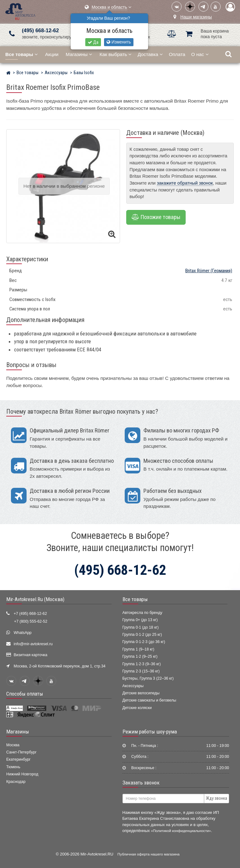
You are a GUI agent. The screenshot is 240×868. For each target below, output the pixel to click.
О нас (200, 54)
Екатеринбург (18, 759)
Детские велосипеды (141, 693)
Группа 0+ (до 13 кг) (140, 620)
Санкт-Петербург (21, 752)
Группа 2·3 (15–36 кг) (141, 671)
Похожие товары (156, 217)
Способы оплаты (25, 694)
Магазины (79, 54)
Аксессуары (133, 686)
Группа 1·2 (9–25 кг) (140, 656)
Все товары (135, 599)
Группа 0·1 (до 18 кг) (141, 627)
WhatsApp (23, 633)
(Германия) (209, 271)
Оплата (177, 54)
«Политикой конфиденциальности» (181, 831)
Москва (13, 745)
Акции (52, 54)
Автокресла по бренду (142, 613)
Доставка (150, 54)
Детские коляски (137, 708)
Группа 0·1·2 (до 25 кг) (142, 635)
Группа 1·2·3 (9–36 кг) (142, 664)
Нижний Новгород (22, 774)
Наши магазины (196, 17)
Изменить (119, 42)
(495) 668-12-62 (40, 31)
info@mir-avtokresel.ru (33, 644)
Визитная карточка (31, 655)
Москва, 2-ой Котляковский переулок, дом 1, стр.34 (60, 666)
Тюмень (13, 767)
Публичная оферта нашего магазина (149, 854)
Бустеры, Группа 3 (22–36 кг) (148, 678)
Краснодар (16, 782)
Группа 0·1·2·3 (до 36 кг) (144, 642)
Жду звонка (217, 798)
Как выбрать (116, 54)
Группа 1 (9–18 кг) (138, 649)
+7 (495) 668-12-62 (30, 614)
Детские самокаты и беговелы (149, 700)
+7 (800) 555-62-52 (31, 621)
